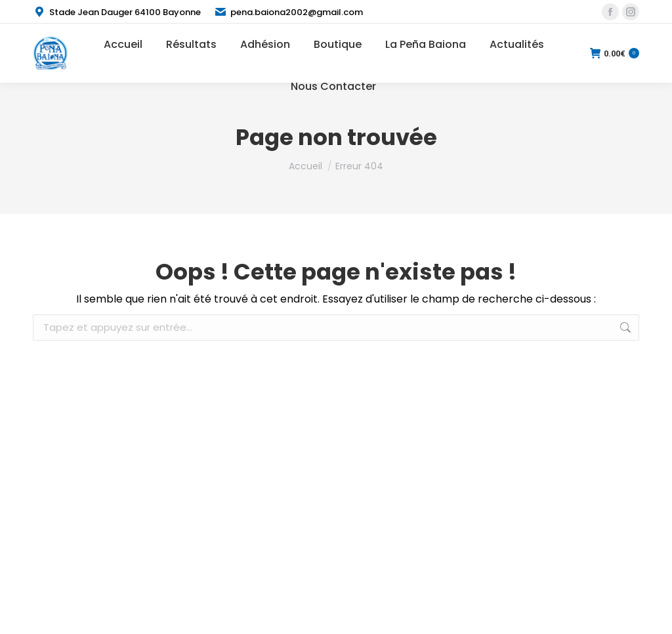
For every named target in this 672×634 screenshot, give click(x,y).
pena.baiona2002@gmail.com (288, 12)
